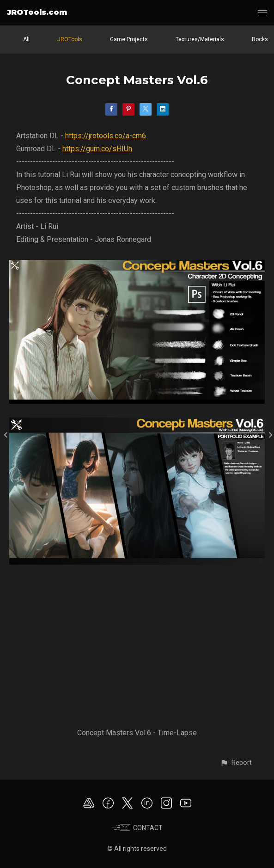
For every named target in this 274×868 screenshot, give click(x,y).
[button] (236, 763)
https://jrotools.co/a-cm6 (106, 136)
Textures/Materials (200, 39)
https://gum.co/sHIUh (97, 149)
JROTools (70, 39)
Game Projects (129, 39)
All (26, 39)
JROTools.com (37, 12)
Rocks (260, 39)
